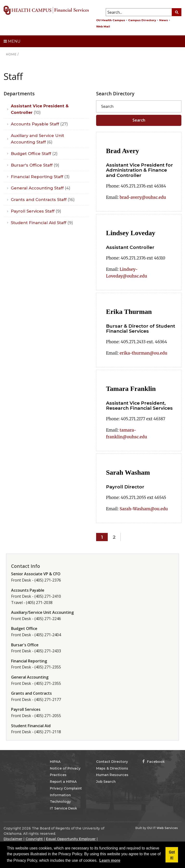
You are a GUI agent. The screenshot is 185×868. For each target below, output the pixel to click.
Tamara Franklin (131, 389)
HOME (11, 54)
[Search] (139, 106)
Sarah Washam (128, 472)
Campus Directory (142, 20)
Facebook (154, 762)
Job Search (106, 782)
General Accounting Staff (41, 188)
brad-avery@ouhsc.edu (143, 197)
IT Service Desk (63, 808)
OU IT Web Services (162, 828)
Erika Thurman (129, 312)
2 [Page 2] (114, 537)
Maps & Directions (112, 768)
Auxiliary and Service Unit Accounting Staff (37, 139)
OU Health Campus (111, 20)
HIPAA (55, 762)
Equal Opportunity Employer (71, 839)
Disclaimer (13, 839)
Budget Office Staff (34, 154)
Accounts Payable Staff (39, 124)
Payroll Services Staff (36, 211)
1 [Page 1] (102, 537)
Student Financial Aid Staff (42, 223)
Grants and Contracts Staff (43, 200)
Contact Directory (112, 762)
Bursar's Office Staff (35, 165)
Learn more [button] (110, 860)
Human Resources (112, 775)
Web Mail (103, 26)
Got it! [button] (172, 855)
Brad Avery (122, 151)
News (164, 20)
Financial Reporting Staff (40, 177)
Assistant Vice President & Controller (40, 109)
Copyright (34, 839)
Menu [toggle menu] (12, 41)
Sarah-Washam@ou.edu (144, 509)
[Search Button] (177, 12)
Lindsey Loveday (131, 233)
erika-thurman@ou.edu (144, 353)
